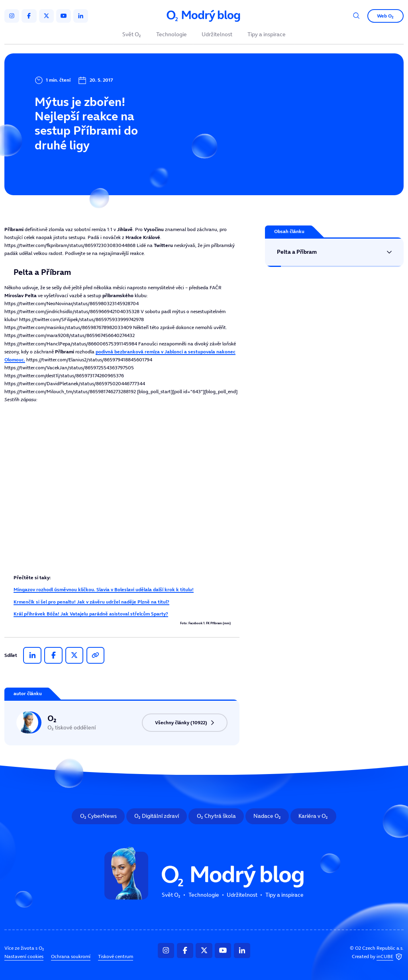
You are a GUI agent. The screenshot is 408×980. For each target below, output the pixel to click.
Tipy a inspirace (267, 35)
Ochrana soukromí (71, 956)
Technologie (172, 35)
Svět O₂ (132, 35)
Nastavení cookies (24, 956)
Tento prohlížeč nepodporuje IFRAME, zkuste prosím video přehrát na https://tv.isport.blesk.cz (122, 489)
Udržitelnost (217, 35)
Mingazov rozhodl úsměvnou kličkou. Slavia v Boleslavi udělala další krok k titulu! (104, 589)
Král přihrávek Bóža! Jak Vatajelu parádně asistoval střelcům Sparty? (91, 614)
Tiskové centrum (116, 956)
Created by (378, 957)
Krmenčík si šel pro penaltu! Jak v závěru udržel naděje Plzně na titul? (91, 602)
